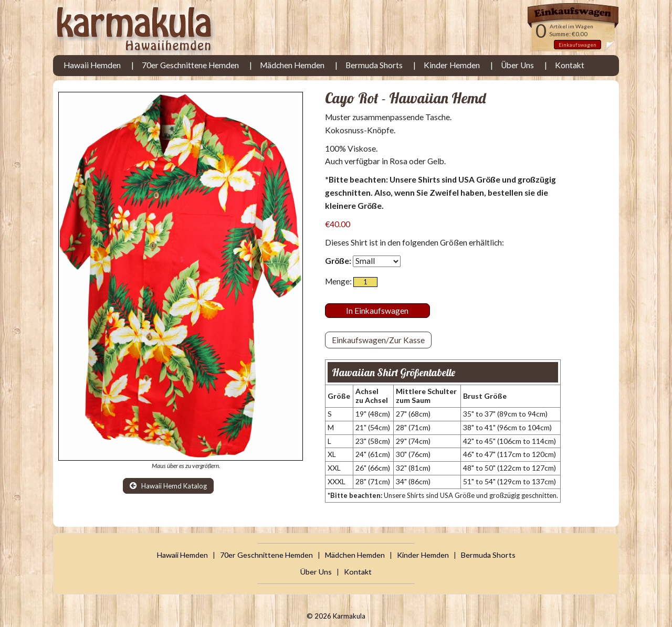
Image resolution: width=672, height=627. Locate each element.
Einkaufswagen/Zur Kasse (378, 340)
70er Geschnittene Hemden (190, 65)
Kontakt (570, 65)
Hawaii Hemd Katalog (168, 486)
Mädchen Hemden (292, 65)
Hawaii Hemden (92, 65)
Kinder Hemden (452, 65)
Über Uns (517, 65)
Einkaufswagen (577, 45)
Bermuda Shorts (374, 65)
